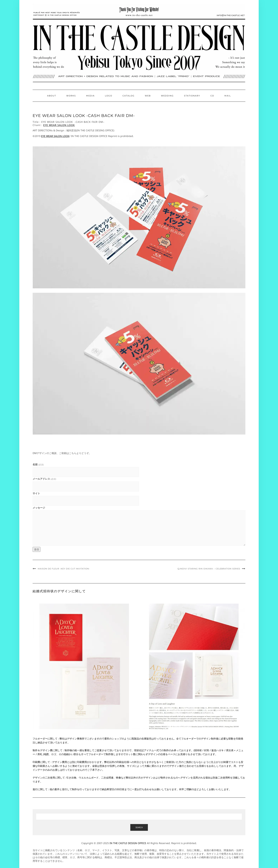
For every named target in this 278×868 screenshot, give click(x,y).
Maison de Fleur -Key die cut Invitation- (64, 569)
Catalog (129, 96)
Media (90, 96)
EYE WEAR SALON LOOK (59, 125)
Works (71, 96)
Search (139, 827)
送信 (37, 549)
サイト (36, 493)
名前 (38, 464)
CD (212, 96)
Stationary (192, 96)
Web (148, 96)
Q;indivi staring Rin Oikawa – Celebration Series (209, 569)
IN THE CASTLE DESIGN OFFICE (128, 843)
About (52, 96)
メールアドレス (44, 479)
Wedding (167, 96)
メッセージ (39, 508)
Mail (228, 96)
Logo (109, 96)
